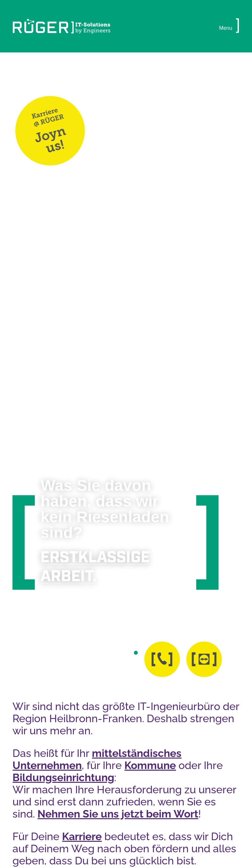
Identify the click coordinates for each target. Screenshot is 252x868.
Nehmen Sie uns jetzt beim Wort (118, 814)
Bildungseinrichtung (63, 777)
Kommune (150, 765)
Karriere (82, 836)
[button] (237, 26)
